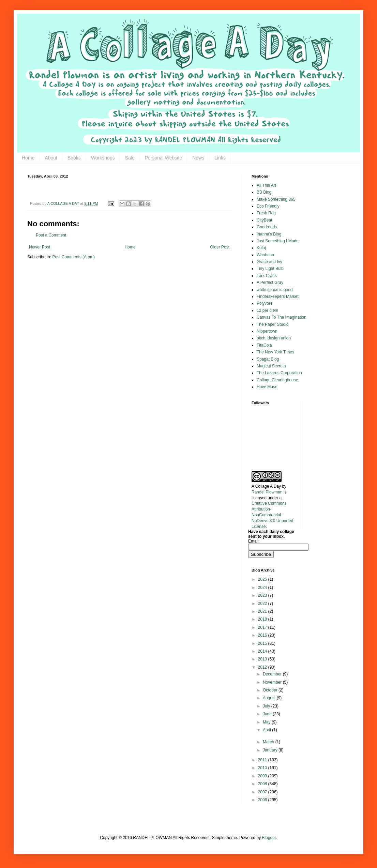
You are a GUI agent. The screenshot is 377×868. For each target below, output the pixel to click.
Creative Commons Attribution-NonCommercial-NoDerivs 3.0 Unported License (272, 515)
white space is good (275, 290)
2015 (263, 643)
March (269, 742)
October (271, 690)
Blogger (269, 838)
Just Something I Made (278, 241)
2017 (263, 627)
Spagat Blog (268, 359)
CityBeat (264, 220)
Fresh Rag (266, 213)
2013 (263, 659)
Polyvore (265, 303)
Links (220, 158)
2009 (263, 776)
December (273, 674)
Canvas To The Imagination (282, 317)
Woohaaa (265, 255)
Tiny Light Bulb (270, 269)
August (270, 698)
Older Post (220, 247)
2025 (263, 579)
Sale (130, 158)
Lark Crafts (267, 276)
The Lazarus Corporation (279, 373)
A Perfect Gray (270, 283)
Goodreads (267, 227)
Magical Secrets (271, 366)
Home (28, 158)
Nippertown (267, 331)
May (267, 722)
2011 (263, 760)
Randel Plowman (267, 492)
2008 (263, 784)
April (267, 730)
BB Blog (264, 192)
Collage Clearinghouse (277, 380)
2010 (263, 768)
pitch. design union (274, 338)
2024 (263, 588)
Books (74, 158)
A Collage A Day (266, 486)
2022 (263, 604)
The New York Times (275, 352)
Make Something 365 (276, 199)
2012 (263, 667)
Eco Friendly (268, 206)
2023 (263, 595)
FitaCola (264, 345)
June (268, 714)
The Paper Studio (273, 324)
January (271, 750)
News (198, 158)
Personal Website (163, 158)
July (267, 706)
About (51, 158)
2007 (263, 792)
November (273, 682)
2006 (263, 800)
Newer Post (40, 247)
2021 (263, 611)
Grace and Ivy (269, 262)
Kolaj (261, 248)
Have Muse (267, 387)
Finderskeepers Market (278, 296)
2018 (263, 619)
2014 (263, 651)
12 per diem (267, 310)
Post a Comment (51, 235)
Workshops (103, 158)
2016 (263, 635)
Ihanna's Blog (269, 234)
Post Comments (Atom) (73, 257)
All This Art (266, 185)
